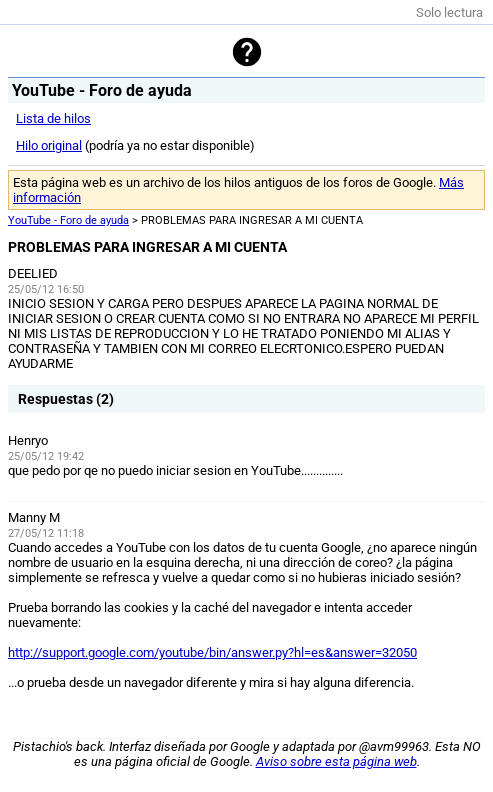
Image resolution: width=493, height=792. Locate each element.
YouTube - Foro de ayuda (68, 220)
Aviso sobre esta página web (336, 761)
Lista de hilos (53, 118)
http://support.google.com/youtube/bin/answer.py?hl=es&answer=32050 (212, 652)
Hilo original (49, 145)
